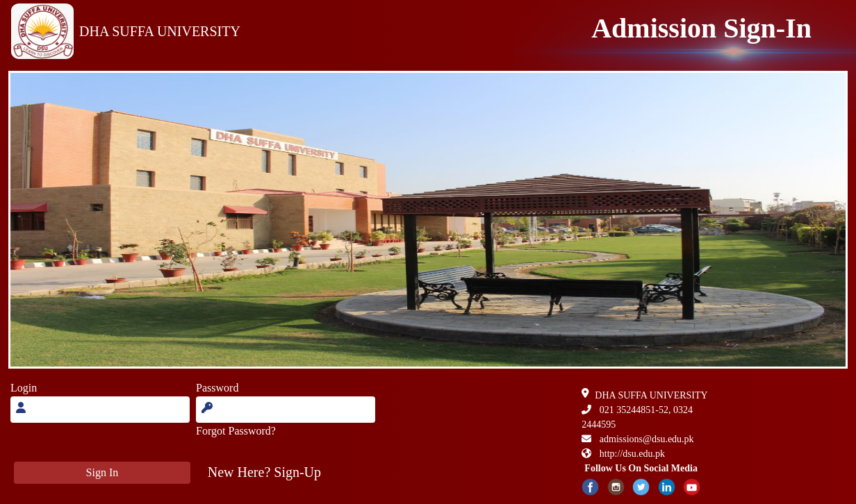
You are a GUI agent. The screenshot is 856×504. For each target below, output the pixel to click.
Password (217, 388)
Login (24, 388)
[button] (264, 472)
